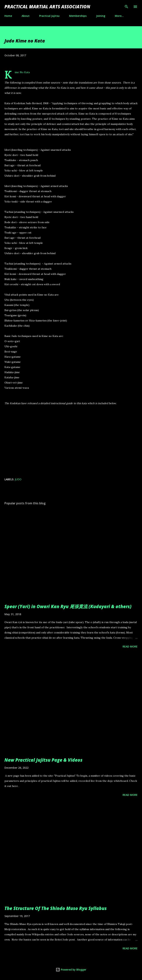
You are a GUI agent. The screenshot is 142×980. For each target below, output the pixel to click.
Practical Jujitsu (49, 16)
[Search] (126, 7)
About (26, 16)
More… (119, 16)
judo (18, 479)
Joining (101, 16)
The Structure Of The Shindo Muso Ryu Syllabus (56, 908)
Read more (130, 646)
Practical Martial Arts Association (47, 7)
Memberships (78, 16)
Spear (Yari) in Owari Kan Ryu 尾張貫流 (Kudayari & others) (68, 606)
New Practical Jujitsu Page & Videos (43, 760)
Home (8, 16)
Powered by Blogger (71, 970)
